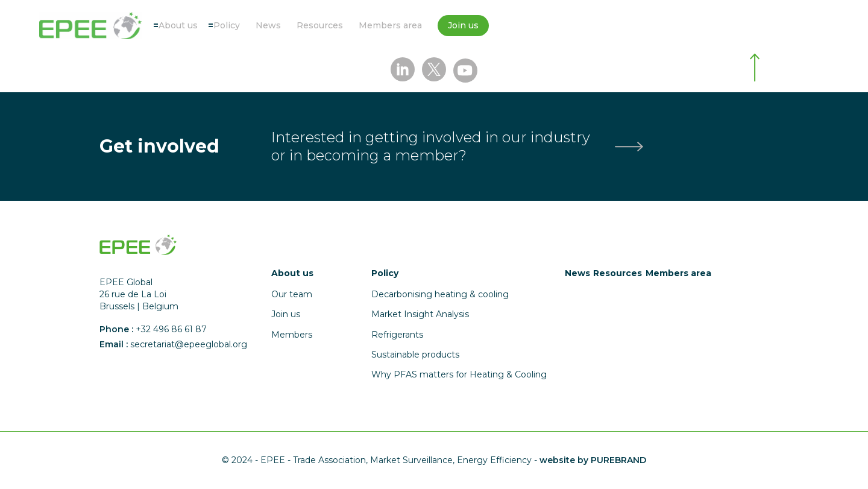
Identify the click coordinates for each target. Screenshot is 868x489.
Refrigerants (397, 335)
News (268, 25)
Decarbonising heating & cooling (440, 294)
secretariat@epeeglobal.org (189, 344)
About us (178, 25)
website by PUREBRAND (593, 460)
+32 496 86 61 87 (171, 329)
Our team (292, 294)
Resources (320, 25)
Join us (463, 25)
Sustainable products (415, 355)
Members (292, 335)
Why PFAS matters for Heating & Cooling (459, 374)
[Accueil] (90, 26)
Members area (390, 25)
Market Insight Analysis (420, 314)
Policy (227, 25)
